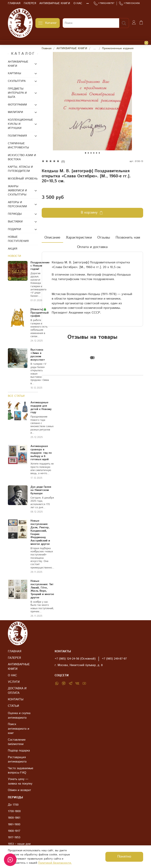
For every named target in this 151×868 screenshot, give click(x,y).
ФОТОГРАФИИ (17, 105)
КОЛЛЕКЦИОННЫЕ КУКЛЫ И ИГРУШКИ (20, 124)
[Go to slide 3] (91, 153)
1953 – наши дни (19, 844)
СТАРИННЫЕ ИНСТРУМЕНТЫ (18, 146)
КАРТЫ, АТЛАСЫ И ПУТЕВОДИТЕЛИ (20, 169)
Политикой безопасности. (55, 863)
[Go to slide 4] (94, 153)
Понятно (124, 857)
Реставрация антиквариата (17, 760)
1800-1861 (14, 818)
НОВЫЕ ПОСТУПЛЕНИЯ (18, 239)
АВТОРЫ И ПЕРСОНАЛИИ (17, 204)
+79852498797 (104, 3)
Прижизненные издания (118, 48)
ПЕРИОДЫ (15, 214)
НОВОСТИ (14, 256)
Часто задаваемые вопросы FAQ (21, 771)
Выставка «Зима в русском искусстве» (38, 355)
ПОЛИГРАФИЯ (17, 136)
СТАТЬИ (13, 706)
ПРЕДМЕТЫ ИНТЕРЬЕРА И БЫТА (17, 93)
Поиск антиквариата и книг (19, 729)
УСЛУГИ (14, 682)
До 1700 (13, 805)
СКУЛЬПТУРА (17, 81)
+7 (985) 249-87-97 (114, 659)
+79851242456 (129, 3)
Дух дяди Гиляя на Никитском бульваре (41, 490)
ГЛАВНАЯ (14, 3)
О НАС (78, 3)
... (95, 48)
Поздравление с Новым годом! (40, 266)
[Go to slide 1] (86, 153)
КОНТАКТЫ (16, 700)
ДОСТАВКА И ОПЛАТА (17, 691)
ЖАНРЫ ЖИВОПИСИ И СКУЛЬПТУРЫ (17, 191)
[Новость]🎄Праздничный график (40, 313)
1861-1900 (14, 825)
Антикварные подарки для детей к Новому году (41, 407)
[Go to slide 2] (88, 153)
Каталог (48, 23)
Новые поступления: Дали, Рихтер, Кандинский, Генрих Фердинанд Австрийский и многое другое (40, 532)
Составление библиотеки (17, 742)
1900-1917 (14, 831)
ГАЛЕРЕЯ (30, 3)
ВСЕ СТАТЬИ (16, 396)
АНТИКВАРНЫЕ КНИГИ (55, 3)
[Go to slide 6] (99, 153)
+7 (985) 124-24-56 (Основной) (75, 659)
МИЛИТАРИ (15, 112)
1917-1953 (14, 837)
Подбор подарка (19, 751)
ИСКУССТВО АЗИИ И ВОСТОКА (22, 157)
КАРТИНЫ (14, 73)
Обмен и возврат (19, 790)
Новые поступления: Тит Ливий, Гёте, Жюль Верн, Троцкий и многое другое (42, 589)
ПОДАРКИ (14, 229)
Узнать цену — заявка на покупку (20, 781)
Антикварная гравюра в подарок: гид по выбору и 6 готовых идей (41, 453)
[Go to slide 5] (97, 153)
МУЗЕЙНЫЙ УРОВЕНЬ (23, 179)
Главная (46, 48)
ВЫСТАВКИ (15, 222)
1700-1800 (14, 811)
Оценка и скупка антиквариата (19, 716)
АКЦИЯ (12, 249)
